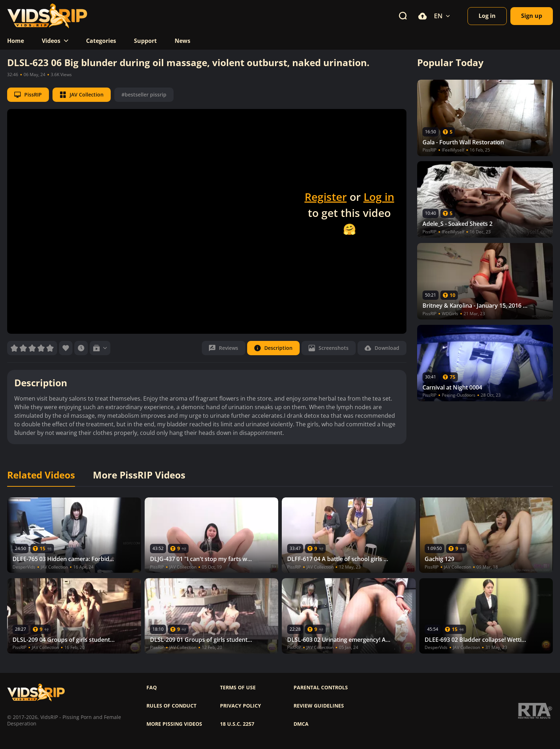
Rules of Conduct (171, 706)
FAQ (152, 688)
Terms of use (238, 688)
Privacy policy (241, 706)
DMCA (301, 724)
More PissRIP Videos (139, 475)
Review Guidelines (319, 706)
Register (326, 197)
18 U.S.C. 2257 (237, 724)
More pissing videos (174, 724)
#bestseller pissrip (144, 95)
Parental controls (321, 688)
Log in (379, 197)
